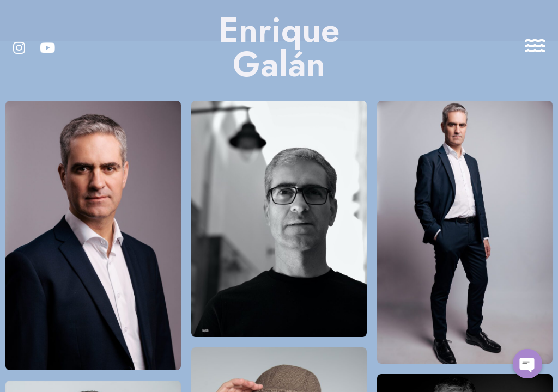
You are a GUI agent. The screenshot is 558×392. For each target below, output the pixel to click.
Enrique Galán (279, 47)
